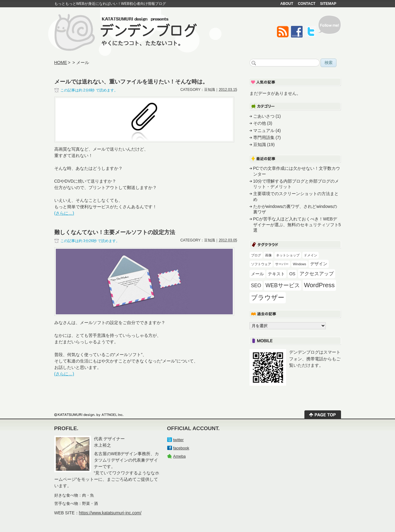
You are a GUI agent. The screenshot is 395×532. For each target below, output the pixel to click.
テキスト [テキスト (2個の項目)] (276, 274)
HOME (61, 62)
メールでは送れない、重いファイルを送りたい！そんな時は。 (131, 82)
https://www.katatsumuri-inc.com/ (110, 513)
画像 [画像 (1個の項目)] (268, 255)
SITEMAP (328, 4)
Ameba (180, 456)
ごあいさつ (264, 116)
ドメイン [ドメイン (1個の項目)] (311, 255)
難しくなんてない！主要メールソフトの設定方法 (115, 232)
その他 (260, 123)
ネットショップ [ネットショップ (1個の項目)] (288, 255)
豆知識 (260, 145)
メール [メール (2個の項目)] (257, 274)
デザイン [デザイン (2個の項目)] (319, 264)
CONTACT (307, 4)
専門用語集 (264, 137)
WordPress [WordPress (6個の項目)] (320, 285)
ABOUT (287, 4)
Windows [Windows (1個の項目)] (299, 264)
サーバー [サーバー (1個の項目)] (282, 264)
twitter (179, 440)
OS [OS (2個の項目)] (292, 274)
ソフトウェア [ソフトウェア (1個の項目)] (261, 264)
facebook (181, 448)
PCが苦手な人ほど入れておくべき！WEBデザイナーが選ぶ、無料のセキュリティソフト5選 (297, 225)
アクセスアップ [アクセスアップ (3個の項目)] (317, 274)
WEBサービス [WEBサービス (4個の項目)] (282, 285)
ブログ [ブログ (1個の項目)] (256, 255)
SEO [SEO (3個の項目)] (256, 286)
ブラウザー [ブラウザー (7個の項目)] (268, 298)
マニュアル (264, 130)
